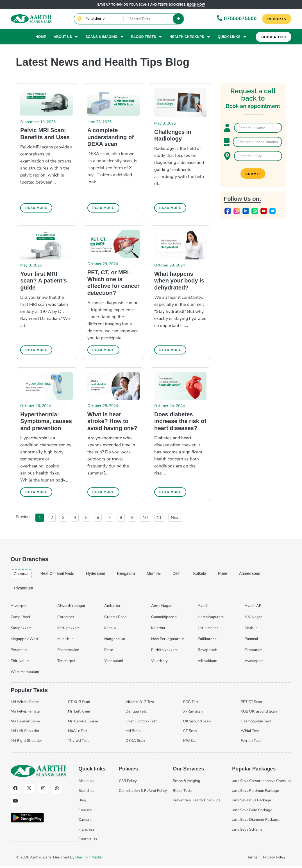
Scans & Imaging (104, 37)
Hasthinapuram (211, 619)
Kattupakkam (68, 630)
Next (175, 519)
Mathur (251, 630)
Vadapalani (114, 663)
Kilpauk (110, 630)
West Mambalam (25, 674)
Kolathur (158, 630)
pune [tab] (229, 575)
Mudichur (65, 641)
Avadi (203, 608)
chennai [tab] (21, 575)
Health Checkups (190, 37)
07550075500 (237, 19)
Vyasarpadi (254, 663)
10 (146, 518)
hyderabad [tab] (99, 575)
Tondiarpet (66, 663)
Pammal (251, 641)
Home (41, 37)
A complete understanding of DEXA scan (111, 137)
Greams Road (115, 619)
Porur (109, 652)
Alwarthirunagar (71, 608)
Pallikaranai (208, 641)
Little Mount (208, 630)
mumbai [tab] (158, 575)
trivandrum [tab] (24, 590)
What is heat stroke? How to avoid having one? (112, 422)
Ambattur (112, 608)
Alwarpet (19, 608)
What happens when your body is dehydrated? (179, 281)
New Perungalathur (168, 641)
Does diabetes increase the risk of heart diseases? (180, 422)
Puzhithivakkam (164, 652)
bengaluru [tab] (130, 575)
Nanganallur (115, 641)
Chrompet (66, 619)
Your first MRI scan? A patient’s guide (44, 281)
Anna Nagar (161, 608)
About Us (66, 37)
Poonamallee (68, 652)
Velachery (159, 663)
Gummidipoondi (164, 619)
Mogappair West (25, 641)
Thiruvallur (20, 663)
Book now (196, 4)
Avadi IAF (253, 608)
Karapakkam (21, 630)
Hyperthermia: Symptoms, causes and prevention (46, 422)
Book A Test (274, 37)
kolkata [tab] (206, 575)
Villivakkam (207, 663)
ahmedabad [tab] (257, 575)
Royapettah (208, 652)
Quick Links (232, 37)
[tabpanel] (151, 640)
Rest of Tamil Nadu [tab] (59, 575)
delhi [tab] (182, 575)
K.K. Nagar (253, 619)
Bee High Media (88, 859)
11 (160, 518)
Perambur (19, 652)
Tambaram (254, 652)
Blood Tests (147, 37)
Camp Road (20, 619)
